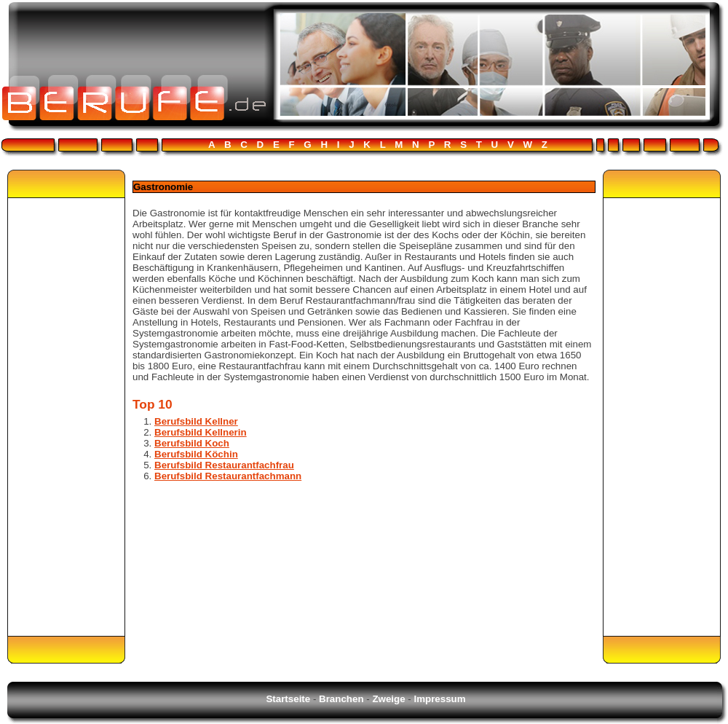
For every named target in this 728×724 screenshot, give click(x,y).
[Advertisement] (66, 417)
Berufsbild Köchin (196, 454)
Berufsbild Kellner (196, 421)
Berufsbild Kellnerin (201, 432)
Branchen (341, 699)
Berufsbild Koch (192, 443)
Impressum (439, 699)
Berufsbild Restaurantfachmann (228, 476)
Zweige (388, 699)
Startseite (288, 699)
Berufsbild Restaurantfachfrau (224, 465)
